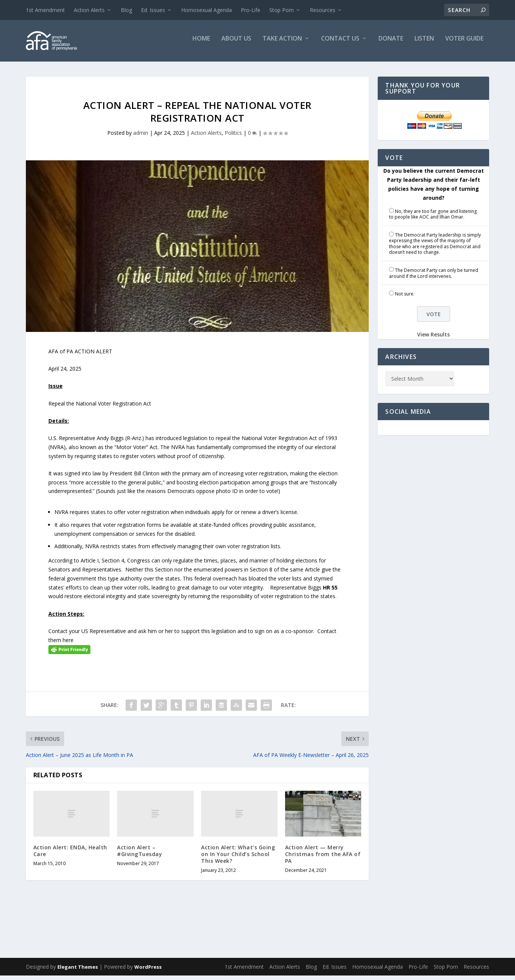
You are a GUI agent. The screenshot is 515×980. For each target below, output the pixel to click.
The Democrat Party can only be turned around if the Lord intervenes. (434, 278)
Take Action (282, 44)
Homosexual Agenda (206, 10)
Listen (424, 44)
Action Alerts (89, 10)
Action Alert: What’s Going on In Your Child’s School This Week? (238, 859)
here (68, 645)
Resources (323, 10)
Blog (126, 10)
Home (201, 44)
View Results (433, 339)
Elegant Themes (78, 971)
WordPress (148, 971)
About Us (236, 44)
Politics (233, 138)
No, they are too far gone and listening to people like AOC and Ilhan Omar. (433, 219)
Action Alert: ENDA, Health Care (70, 855)
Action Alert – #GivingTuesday (140, 855)
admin (141, 138)
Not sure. (405, 299)
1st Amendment (45, 10)
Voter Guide (464, 44)
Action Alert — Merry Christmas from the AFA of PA (323, 859)
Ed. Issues (153, 10)
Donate (391, 44)
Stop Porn (282, 10)
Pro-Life (251, 10)
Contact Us (340, 44)
